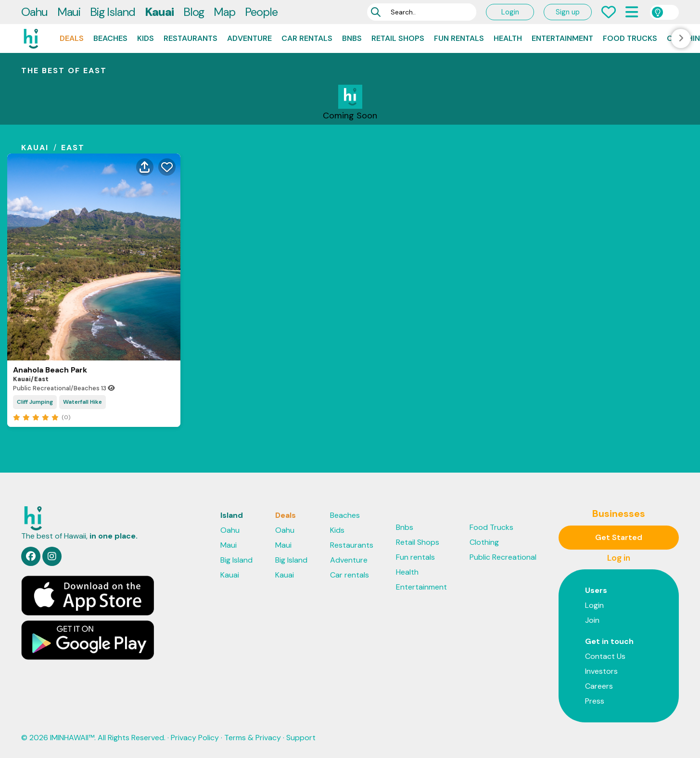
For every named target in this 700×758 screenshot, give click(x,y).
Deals (72, 38)
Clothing (484, 542)
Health (508, 38)
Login (510, 12)
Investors (601, 671)
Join (592, 620)
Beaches (110, 38)
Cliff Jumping (35, 402)
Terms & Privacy (253, 738)
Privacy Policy (195, 738)
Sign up (568, 12)
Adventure (249, 38)
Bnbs (352, 38)
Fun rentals (459, 38)
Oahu (34, 12)
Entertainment (562, 38)
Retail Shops (398, 38)
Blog (194, 12)
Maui (69, 12)
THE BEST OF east (64, 71)
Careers (599, 686)
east (73, 148)
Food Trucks (630, 38)
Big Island (113, 12)
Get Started (619, 537)
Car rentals (307, 38)
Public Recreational (503, 557)
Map (224, 12)
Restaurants (191, 38)
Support (301, 738)
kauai (35, 148)
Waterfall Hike (83, 402)
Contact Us (605, 656)
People (261, 12)
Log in (619, 558)
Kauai (159, 12)
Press (595, 701)
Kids (146, 38)
